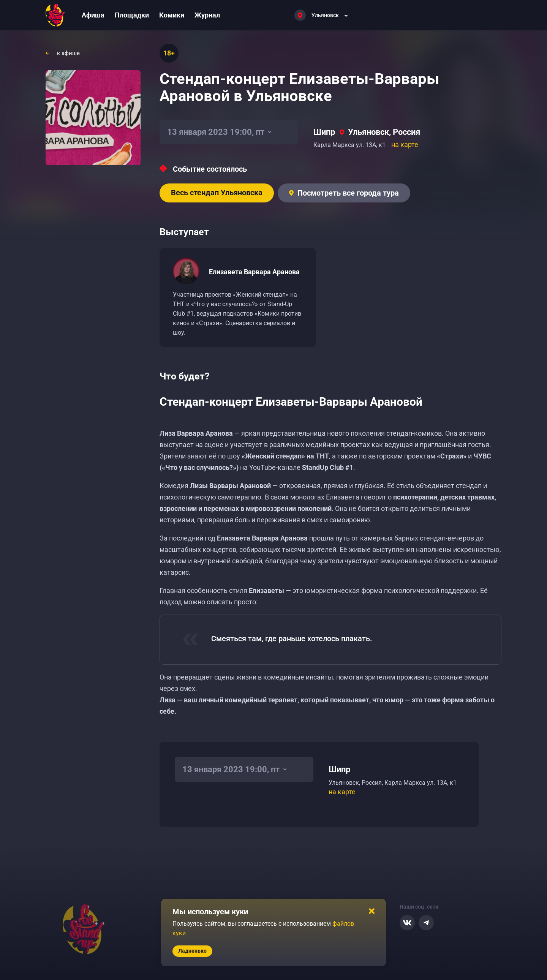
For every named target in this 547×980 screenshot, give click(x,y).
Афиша (93, 15)
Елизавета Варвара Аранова (254, 272)
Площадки (132, 15)
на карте (405, 145)
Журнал (207, 15)
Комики (172, 15)
